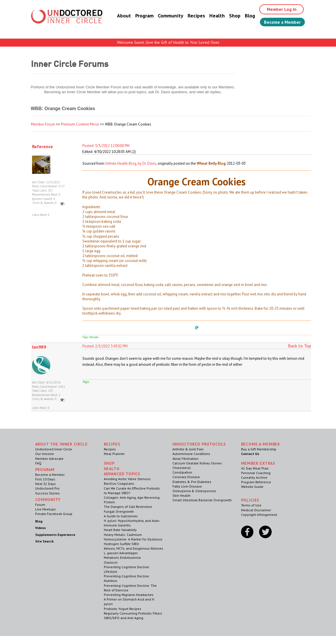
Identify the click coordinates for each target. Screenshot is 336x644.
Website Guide (252, 487)
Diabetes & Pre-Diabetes (192, 482)
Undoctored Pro (47, 488)
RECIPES (112, 444)
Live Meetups (45, 509)
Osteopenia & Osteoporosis (194, 491)
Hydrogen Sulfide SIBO (121, 544)
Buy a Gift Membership (259, 449)
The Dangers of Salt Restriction (128, 507)
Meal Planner (114, 454)
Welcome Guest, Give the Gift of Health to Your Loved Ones (168, 42)
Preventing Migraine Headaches (129, 595)
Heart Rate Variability (120, 530)
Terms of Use (251, 505)
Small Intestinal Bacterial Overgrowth (202, 500)
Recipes (194, 16)
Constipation (182, 472)
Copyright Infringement (259, 515)
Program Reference (256, 482)
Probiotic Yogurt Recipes (123, 609)
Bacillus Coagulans (119, 483)
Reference (42, 146)
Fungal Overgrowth (119, 511)
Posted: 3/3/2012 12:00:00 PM (106, 146)
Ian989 (39, 347)
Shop (232, 16)
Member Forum (43, 124)
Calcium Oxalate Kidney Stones (197, 463)
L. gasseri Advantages (121, 553)
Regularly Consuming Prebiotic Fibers (133, 613)
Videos (40, 528)
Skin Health (181, 495)
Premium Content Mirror (80, 124)
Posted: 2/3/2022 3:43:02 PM (105, 346)
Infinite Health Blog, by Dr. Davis (131, 163)
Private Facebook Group (54, 514)
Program (142, 16)
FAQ (38, 463)
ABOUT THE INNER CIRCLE (61, 444)
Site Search (44, 541)
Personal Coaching (256, 473)
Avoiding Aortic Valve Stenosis (127, 479)
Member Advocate (49, 459)
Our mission (45, 454)
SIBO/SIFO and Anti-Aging (124, 618)
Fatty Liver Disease (187, 486)
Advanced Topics (122, 474)
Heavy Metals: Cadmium (123, 535)
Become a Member (281, 22)
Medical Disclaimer (256, 510)
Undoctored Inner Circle (54, 449)
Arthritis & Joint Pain (188, 449)
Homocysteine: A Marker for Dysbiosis (133, 539)
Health (215, 16)
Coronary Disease (186, 477)
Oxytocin (111, 562)
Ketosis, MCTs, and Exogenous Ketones (134, 548)
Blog (248, 16)
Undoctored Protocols (199, 444)
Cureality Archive (254, 477)
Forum (40, 505)
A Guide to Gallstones (121, 516)
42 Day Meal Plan (255, 468)
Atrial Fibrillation (185, 459)
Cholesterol (182, 468)
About (122, 16)
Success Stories (47, 493)
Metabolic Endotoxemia (122, 557)
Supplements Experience (55, 535)
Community (168, 16)
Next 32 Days (45, 484)
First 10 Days (45, 479)
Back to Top (300, 346)
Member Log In (280, 9)
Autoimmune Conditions (191, 454)
